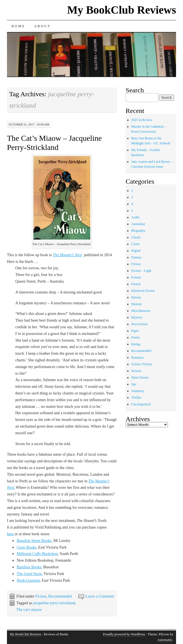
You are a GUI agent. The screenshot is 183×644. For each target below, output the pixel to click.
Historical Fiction (143, 291)
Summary (138, 391)
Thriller (136, 398)
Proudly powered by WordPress (124, 634)
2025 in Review (142, 120)
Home (18, 26)
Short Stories (140, 377)
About (42, 26)
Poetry (136, 337)
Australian (138, 224)
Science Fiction (141, 364)
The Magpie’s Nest (67, 255)
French (136, 284)
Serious (136, 371)
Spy (134, 384)
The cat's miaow (29, 610)
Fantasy (136, 257)
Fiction (41, 596)
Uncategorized (141, 404)
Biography (138, 231)
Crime (135, 244)
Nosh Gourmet (28, 580)
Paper (135, 331)
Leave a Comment (100, 596)
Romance (137, 357)
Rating (136, 344)
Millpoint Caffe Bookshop (37, 554)
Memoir (137, 304)
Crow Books (26, 547)
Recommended (60, 596)
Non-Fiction (139, 324)
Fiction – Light (141, 271)
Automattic (165, 640)
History (136, 297)
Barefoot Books (29, 567)
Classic (136, 237)
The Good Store (29, 574)
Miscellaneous (141, 311)
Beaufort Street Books (34, 541)
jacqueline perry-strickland (54, 603)
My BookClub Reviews (122, 10)
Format (136, 277)
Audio (135, 217)
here (11, 534)
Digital (136, 251)
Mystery (137, 317)
